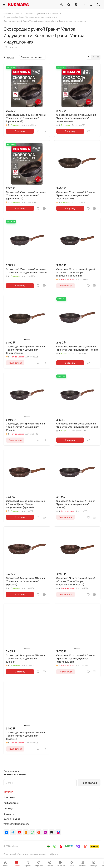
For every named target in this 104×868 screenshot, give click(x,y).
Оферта (54, 854)
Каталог (8, 792)
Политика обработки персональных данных (25, 854)
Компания (9, 797)
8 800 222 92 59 (12, 819)
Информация (11, 803)
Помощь (8, 808)
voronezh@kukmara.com (16, 824)
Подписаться (89, 783)
